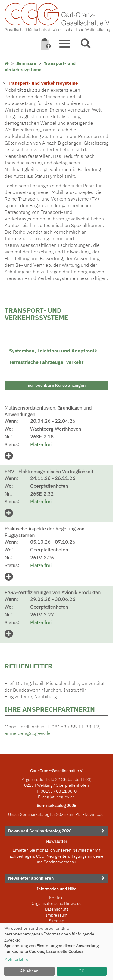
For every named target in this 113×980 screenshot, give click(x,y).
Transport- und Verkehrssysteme (40, 66)
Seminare (26, 63)
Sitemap (56, 921)
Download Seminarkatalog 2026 (40, 831)
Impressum (57, 915)
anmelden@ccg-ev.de (28, 733)
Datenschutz (57, 909)
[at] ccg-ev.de (62, 797)
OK (82, 971)
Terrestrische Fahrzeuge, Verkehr (46, 362)
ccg (46, 797)
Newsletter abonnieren (31, 878)
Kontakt (56, 898)
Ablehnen (29, 971)
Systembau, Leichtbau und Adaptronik (53, 351)
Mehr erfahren (17, 959)
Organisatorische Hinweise (57, 903)
